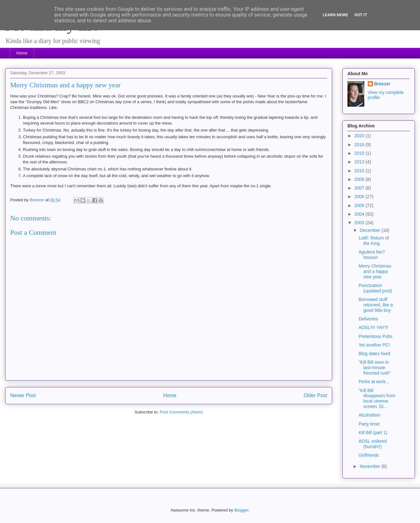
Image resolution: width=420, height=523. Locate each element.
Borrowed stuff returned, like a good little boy (376, 305)
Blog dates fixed (374, 354)
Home (22, 53)
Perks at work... (374, 382)
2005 (360, 205)
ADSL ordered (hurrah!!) (373, 444)
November (370, 466)
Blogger (241, 510)
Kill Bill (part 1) (373, 433)
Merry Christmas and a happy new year (375, 271)
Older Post (315, 395)
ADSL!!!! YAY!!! (373, 327)
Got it (361, 15)
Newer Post (23, 395)
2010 (360, 171)
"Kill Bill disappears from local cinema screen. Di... (377, 398)
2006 (360, 197)
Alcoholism (369, 415)
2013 (360, 162)
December (370, 230)
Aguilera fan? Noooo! (372, 255)
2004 (360, 214)
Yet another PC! (374, 345)
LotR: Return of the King (374, 241)
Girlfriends (369, 455)
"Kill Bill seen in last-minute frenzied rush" (375, 368)
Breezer (382, 84)
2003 (360, 223)
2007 (360, 188)
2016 (360, 145)
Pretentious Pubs (376, 336)
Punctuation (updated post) (375, 288)
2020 (360, 136)
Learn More (335, 15)
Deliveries (368, 319)
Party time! (369, 424)
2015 (360, 153)
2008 (360, 179)
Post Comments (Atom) (181, 412)
